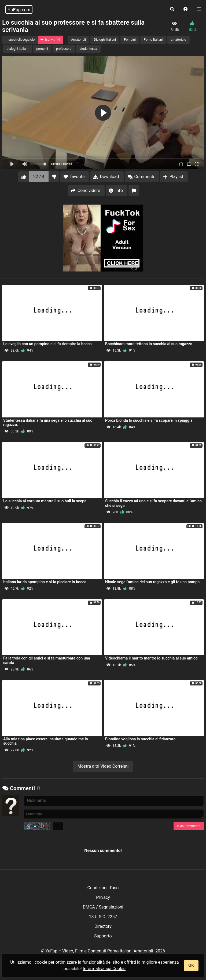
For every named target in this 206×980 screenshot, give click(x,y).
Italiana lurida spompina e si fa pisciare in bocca (45, 582)
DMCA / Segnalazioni (103, 907)
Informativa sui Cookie (104, 969)
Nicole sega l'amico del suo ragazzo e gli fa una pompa (152, 582)
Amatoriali (78, 40)
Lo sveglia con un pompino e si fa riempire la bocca (47, 344)
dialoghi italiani (18, 49)
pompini (42, 49)
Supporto (103, 936)
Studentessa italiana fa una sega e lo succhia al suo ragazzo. (48, 423)
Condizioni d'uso (103, 888)
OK (191, 965)
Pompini (130, 40)
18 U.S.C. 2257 (103, 917)
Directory (103, 926)
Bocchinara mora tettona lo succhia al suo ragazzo (149, 344)
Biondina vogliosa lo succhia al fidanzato (140, 739)
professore (64, 49)
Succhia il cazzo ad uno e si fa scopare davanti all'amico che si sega (153, 503)
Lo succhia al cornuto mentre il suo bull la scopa (45, 501)
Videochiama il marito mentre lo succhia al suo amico (151, 658)
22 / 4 (39, 177)
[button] (186, 9)
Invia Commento (189, 826)
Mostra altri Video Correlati (103, 766)
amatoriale (179, 40)
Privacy (103, 897)
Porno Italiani (153, 40)
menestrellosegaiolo (20, 40)
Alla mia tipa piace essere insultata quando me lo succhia (46, 741)
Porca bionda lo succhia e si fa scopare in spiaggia (149, 421)
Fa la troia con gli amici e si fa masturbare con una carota (47, 660)
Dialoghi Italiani (105, 40)
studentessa (88, 49)
